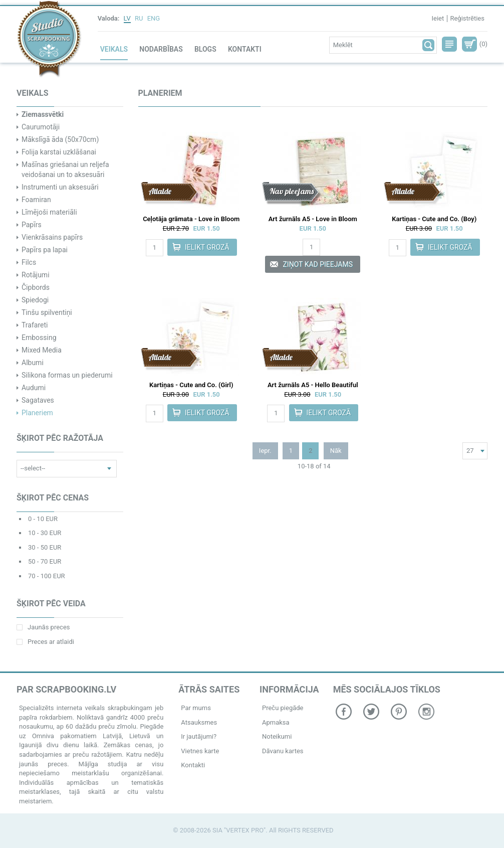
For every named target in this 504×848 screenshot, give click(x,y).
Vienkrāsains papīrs (52, 237)
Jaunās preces (43, 627)
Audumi (34, 388)
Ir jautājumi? (199, 736)
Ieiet (438, 18)
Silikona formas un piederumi (67, 375)
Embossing (39, 337)
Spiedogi (35, 300)
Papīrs (32, 225)
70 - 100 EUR (47, 576)
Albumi (33, 363)
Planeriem (37, 413)
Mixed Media (42, 350)
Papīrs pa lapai (45, 250)
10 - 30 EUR (45, 533)
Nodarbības (161, 49)
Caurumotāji (41, 127)
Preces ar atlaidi (45, 642)
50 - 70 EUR (45, 561)
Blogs (205, 49)
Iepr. (265, 451)
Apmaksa (276, 722)
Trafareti (35, 325)
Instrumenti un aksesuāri (60, 187)
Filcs (29, 262)
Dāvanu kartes (283, 751)
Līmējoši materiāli (49, 212)
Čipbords (36, 287)
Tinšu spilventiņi (47, 312)
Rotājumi (36, 275)
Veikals (114, 49)
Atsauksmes (199, 722)
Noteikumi (277, 736)
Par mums (196, 708)
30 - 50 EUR (45, 547)
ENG (154, 18)
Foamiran (36, 200)
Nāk (336, 451)
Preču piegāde (283, 708)
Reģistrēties (467, 18)
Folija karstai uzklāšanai (59, 152)
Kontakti (245, 49)
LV (127, 18)
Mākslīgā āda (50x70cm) (60, 139)
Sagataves (38, 400)
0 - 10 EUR (43, 519)
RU (139, 18)
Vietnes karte (200, 751)
